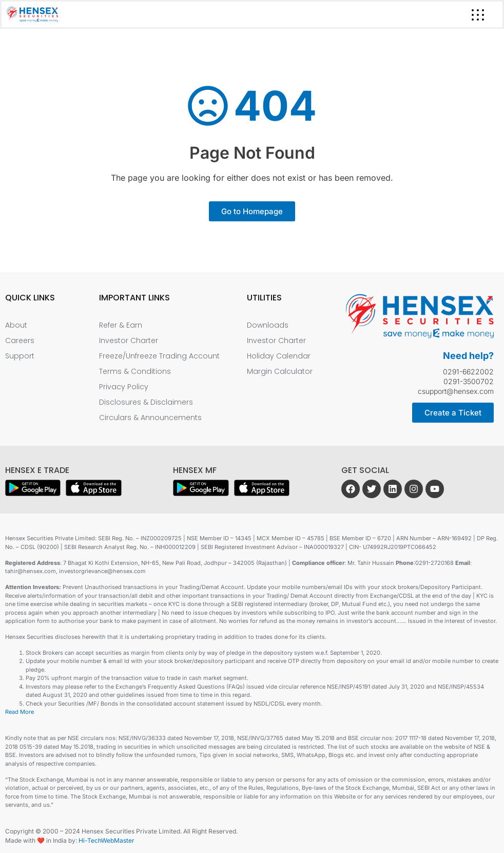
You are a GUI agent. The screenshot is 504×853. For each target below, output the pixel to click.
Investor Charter (129, 340)
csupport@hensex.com (456, 391)
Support (20, 356)
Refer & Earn (121, 325)
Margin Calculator (280, 371)
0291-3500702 (469, 381)
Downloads (268, 325)
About (16, 325)
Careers (20, 340)
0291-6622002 (468, 372)
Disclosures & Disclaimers (146, 402)
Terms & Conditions (135, 371)
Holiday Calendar (279, 356)
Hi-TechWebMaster (106, 840)
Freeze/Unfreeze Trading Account (159, 356)
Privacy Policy (124, 387)
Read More (20, 712)
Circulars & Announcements (150, 418)
